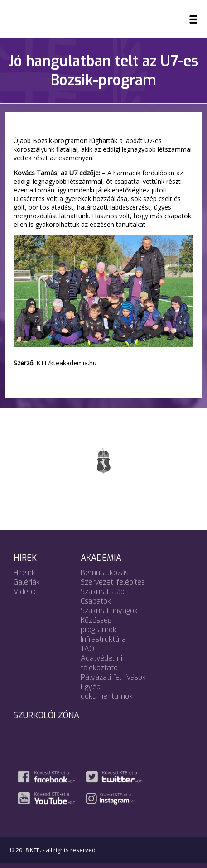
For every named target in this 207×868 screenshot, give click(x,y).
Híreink (24, 573)
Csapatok (96, 601)
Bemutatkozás (105, 573)
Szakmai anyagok (109, 611)
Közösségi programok (99, 625)
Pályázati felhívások (113, 677)
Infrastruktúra (103, 639)
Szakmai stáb (103, 592)
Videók (25, 592)
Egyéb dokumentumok (107, 691)
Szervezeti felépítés (113, 582)
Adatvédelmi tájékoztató (101, 663)
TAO (87, 649)
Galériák (27, 582)
